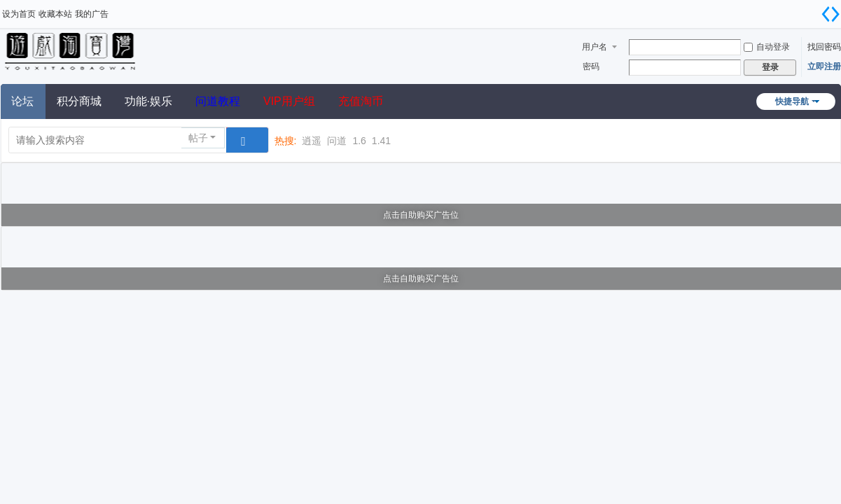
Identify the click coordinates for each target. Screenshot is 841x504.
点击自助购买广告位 (421, 215)
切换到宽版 (830, 14)
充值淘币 (361, 101)
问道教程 (218, 101)
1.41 (381, 141)
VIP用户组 (289, 101)
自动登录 (767, 47)
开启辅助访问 (813, 10)
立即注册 (824, 66)
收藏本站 (55, 14)
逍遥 (312, 141)
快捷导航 (792, 101)
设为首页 (19, 14)
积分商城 (79, 101)
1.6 (359, 141)
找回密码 (824, 47)
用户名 (595, 47)
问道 (337, 141)
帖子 (198, 138)
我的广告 (92, 14)
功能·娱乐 (148, 101)
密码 (591, 66)
